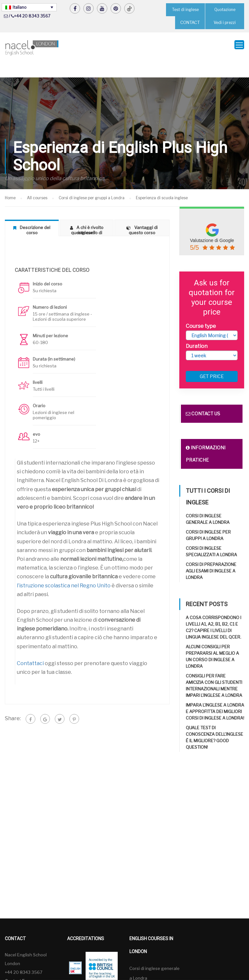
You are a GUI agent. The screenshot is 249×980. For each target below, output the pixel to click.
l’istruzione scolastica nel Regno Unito (64, 569)
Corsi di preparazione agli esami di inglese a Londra (211, 555)
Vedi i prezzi (225, 23)
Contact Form (18, 965)
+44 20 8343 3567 (32, 16)
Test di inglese (186, 10)
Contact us (203, 397)
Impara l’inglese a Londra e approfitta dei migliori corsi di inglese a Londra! (215, 695)
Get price (212, 360)
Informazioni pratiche (206, 438)
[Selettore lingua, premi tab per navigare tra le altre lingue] (29, 7)
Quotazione (225, 10)
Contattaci (30, 647)
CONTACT (190, 22)
